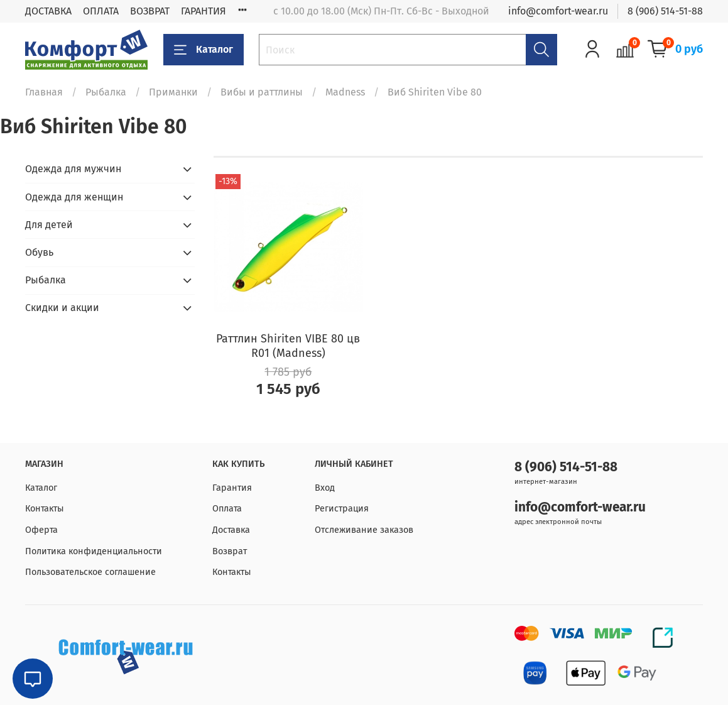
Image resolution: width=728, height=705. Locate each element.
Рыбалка (106, 92)
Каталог (204, 50)
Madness (345, 92)
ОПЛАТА (101, 11)
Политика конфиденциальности (94, 551)
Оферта (41, 530)
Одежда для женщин (74, 197)
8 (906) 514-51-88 (665, 11)
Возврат (230, 551)
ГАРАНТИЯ (204, 11)
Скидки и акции (62, 308)
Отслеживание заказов (364, 530)
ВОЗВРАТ (150, 11)
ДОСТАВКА (48, 11)
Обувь (39, 252)
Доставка (231, 530)
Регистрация (342, 509)
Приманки (173, 92)
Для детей (49, 225)
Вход (325, 488)
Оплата (227, 509)
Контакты (45, 509)
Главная (44, 92)
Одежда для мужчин (73, 169)
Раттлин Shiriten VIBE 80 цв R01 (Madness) (288, 346)
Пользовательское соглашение (90, 572)
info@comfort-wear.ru (558, 11)
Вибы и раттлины (262, 92)
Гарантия (232, 488)
